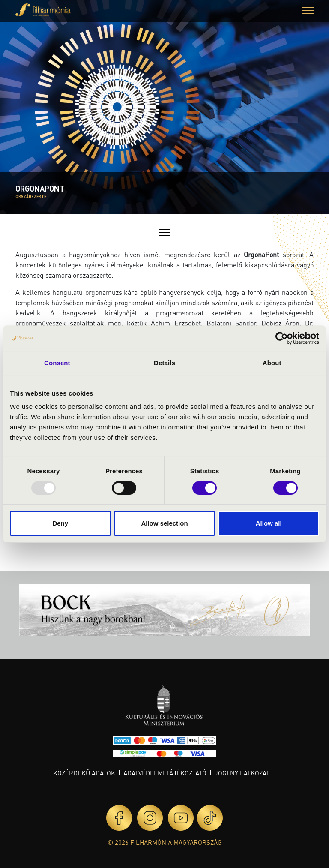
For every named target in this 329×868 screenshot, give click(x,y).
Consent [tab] (57, 363)
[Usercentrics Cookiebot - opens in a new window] (282, 338)
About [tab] (272, 363)
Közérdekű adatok (84, 773)
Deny (60, 523)
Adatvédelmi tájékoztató (165, 773)
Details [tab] (164, 363)
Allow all (269, 523)
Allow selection (164, 523)
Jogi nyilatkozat (242, 773)
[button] (308, 11)
